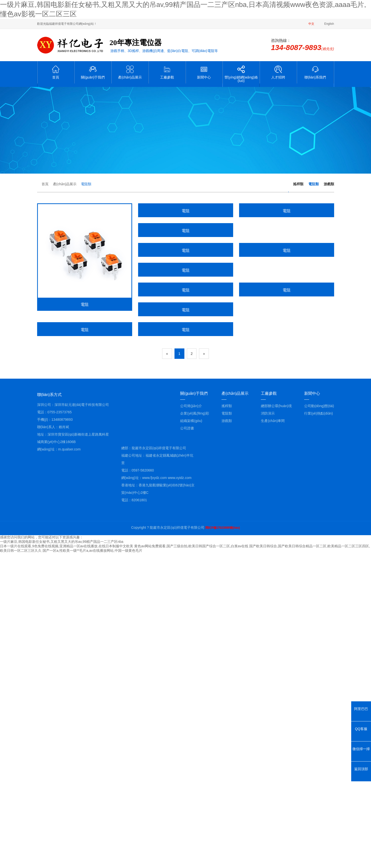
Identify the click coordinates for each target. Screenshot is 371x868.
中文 (311, 24)
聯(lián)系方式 (49, 710)
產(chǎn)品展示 (130, 72)
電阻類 (86, 184)
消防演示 (268, 728)
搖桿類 (298, 184)
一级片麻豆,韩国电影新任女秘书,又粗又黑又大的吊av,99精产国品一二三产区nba (62, 857)
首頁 (56, 72)
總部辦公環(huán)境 (276, 721)
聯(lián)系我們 (315, 72)
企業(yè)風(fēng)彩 (195, 728)
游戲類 (329, 184)
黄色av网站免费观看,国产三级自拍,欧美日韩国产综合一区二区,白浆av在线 (191, 861)
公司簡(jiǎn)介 (191, 721)
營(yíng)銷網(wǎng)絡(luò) (241, 74)
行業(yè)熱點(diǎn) (319, 728)
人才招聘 (278, 72)
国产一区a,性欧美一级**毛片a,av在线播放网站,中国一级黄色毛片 (92, 866)
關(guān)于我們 (93, 72)
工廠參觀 (167, 72)
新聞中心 (204, 72)
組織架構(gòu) (191, 736)
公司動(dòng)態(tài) (319, 721)
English (329, 24)
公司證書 (187, 743)
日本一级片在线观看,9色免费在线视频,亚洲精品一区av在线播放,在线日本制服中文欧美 (67, 861)
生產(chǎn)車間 (273, 736)
